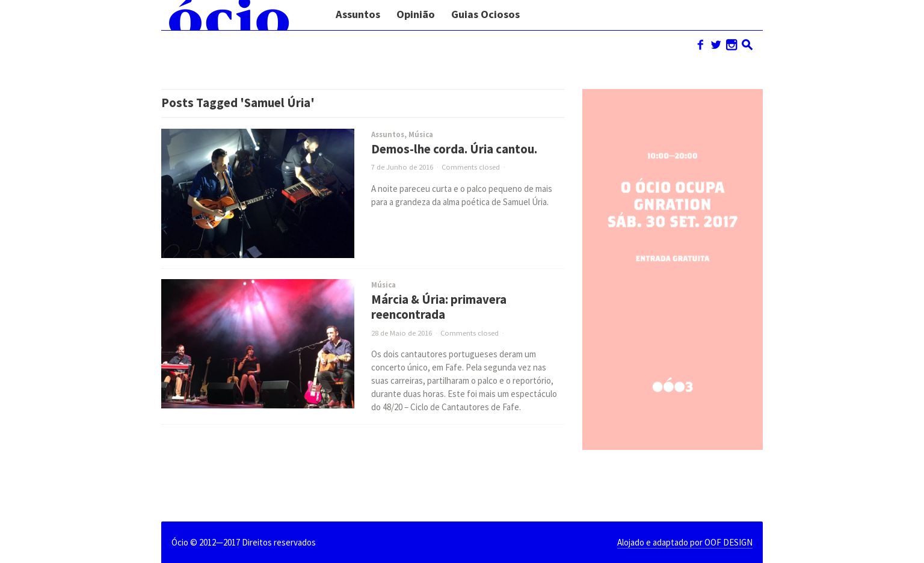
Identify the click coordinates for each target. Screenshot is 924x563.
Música (421, 134)
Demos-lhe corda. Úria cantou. (454, 149)
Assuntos (388, 134)
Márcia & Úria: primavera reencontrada (439, 307)
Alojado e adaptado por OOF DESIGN (685, 542)
